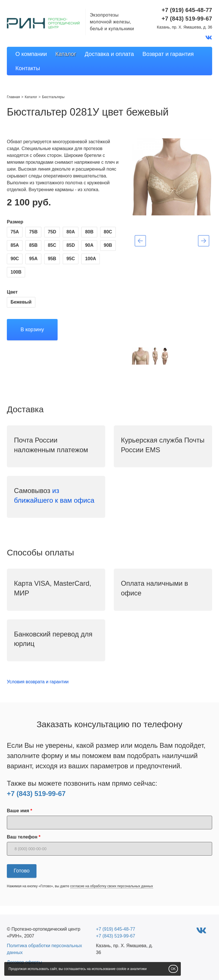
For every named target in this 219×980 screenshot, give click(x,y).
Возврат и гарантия (168, 54)
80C (108, 232)
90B (108, 245)
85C (52, 245)
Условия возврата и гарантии (38, 682)
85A (15, 245)
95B (52, 259)
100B (16, 272)
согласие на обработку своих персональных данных (112, 886)
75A (15, 232)
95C (71, 259)
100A (90, 259)
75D (52, 232)
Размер (15, 222)
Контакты (28, 68)
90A (89, 245)
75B (33, 232)
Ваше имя (18, 811)
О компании (31, 54)
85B (33, 245)
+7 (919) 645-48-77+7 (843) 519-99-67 (187, 14)
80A (71, 232)
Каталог (66, 54)
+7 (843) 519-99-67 (36, 794)
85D (71, 245)
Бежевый (21, 302)
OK (173, 969)
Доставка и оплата (109, 54)
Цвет (12, 292)
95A (33, 259)
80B (89, 232)
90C (15, 259)
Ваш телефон (22, 837)
